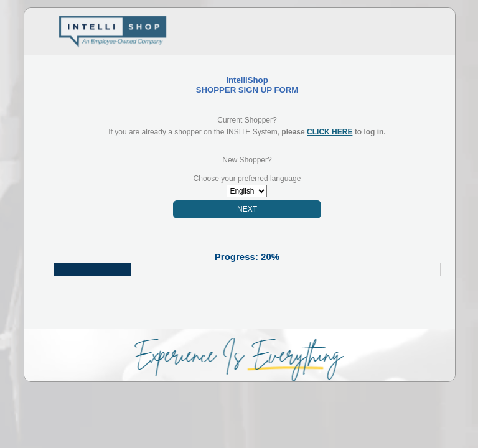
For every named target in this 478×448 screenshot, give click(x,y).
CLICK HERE (330, 132)
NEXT (247, 209)
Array (247, 191)
